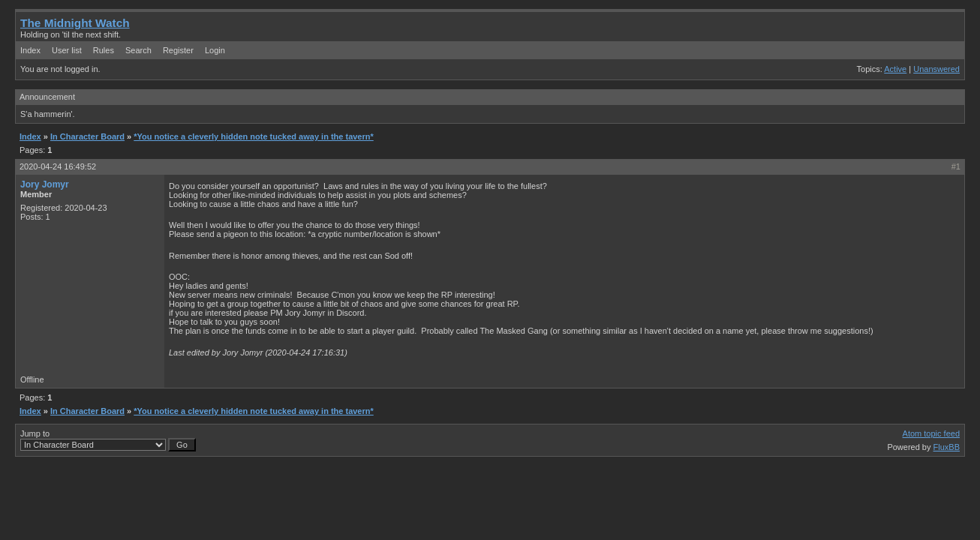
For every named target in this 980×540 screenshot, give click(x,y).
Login (215, 50)
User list (67, 50)
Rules (104, 50)
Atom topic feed (931, 433)
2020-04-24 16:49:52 (58, 166)
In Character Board (87, 136)
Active (895, 69)
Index (30, 50)
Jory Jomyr (45, 184)
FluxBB (947, 447)
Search (138, 50)
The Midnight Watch (75, 23)
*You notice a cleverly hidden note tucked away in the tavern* (254, 136)
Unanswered (936, 69)
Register (178, 50)
